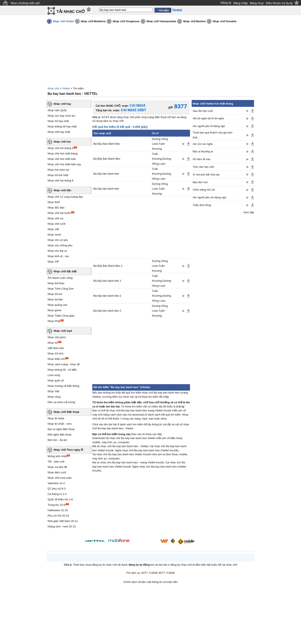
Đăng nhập (241, 3)
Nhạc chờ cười (56, 224)
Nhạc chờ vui (56, 218)
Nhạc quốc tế (56, 381)
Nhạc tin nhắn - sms (60, 424)
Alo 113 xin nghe (203, 144)
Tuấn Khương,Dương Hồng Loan (162, 159)
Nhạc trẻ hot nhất (58, 175)
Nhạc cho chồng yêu (60, 245)
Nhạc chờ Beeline (194, 21)
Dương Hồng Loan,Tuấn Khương (160, 144)
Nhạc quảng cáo (57, 305)
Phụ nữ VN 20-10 (58, 516)
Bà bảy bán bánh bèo (106, 174)
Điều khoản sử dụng (279, 3)
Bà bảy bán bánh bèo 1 (107, 281)
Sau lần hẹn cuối (203, 111)
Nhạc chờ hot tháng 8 (60, 181)
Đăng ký (226, 3)
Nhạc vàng (54, 397)
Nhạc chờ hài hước (59, 213)
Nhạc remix (54, 235)
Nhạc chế (53, 229)
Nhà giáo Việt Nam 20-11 (63, 521)
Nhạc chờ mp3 (63, 331)
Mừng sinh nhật (57, 456)
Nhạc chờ (53, 88)
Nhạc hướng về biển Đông (63, 386)
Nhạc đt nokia (56, 418)
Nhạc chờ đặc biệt (65, 271)
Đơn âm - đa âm (57, 440)
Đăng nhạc (257, 3)
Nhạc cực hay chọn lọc (62, 116)
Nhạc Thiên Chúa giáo (61, 316)
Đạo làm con (200, 182)
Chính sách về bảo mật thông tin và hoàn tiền (151, 582)
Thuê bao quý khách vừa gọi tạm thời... (213, 135)
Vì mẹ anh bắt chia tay (206, 175)
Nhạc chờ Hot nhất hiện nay (64, 164)
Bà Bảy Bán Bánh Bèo (107, 144)
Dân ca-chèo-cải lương (61, 402)
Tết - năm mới (56, 462)
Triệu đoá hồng (202, 205)
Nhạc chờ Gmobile (225, 21)
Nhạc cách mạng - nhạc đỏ (64, 364)
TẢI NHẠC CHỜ (71, 12)
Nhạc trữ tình (56, 353)
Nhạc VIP (53, 262)
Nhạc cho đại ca (57, 251)
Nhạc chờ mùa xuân (60, 478)
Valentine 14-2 (56, 483)
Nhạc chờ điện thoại (66, 412)
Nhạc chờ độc (62, 190)
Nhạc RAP (54, 202)
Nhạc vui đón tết (57, 467)
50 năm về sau (202, 159)
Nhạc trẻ (53, 343)
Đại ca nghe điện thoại (61, 429)
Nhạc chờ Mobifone (93, 21)
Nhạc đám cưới (57, 472)
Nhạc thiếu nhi (56, 359)
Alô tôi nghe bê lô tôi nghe (208, 118)
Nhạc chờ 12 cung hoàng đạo (65, 197)
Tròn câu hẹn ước (203, 167)
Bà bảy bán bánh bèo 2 (107, 296)
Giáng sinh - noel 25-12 (62, 526)
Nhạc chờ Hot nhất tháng (63, 154)
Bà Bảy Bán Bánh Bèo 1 (108, 266)
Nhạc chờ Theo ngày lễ (68, 450)
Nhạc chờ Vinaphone (126, 21)
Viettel (66, 88)
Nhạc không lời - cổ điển (62, 370)
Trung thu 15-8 (56, 505)
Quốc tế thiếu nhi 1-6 (60, 499)
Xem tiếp (249, 212)
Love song (54, 375)
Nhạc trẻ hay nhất (58, 121)
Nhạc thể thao (56, 283)
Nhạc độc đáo (56, 208)
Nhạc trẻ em (55, 294)
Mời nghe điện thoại (59, 435)
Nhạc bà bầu (55, 299)
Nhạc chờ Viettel (63, 21)
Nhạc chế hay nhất (59, 132)
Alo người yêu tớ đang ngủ (209, 126)
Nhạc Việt (53, 391)
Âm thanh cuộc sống (60, 278)
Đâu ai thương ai (203, 151)
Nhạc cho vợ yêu (58, 240)
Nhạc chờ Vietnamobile (161, 21)
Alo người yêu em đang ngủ (210, 197)
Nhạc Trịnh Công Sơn (61, 289)
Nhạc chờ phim (57, 337)
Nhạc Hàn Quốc (57, 110)
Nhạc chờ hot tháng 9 (60, 148)
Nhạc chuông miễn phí (25, 3)
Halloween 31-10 (58, 510)
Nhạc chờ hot (62, 142)
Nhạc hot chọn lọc (59, 170)
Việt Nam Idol (56, 348)
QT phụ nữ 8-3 (57, 489)
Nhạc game (54, 310)
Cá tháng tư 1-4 (57, 494)
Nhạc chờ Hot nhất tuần (62, 159)
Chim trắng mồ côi (204, 190)
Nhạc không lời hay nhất (62, 126)
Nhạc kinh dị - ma (58, 256)
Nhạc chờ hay (62, 104)
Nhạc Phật (54, 321)
